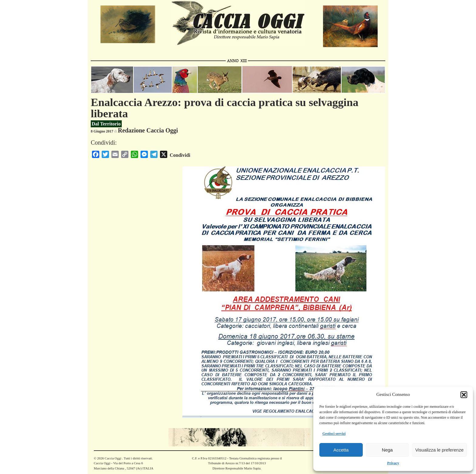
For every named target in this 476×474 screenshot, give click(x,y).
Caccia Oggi (113, 458)
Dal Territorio (106, 124)
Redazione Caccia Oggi (148, 130)
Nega (387, 450)
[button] (464, 395)
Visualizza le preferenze (439, 450)
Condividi (180, 155)
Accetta (341, 450)
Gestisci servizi (334, 434)
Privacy (393, 463)
